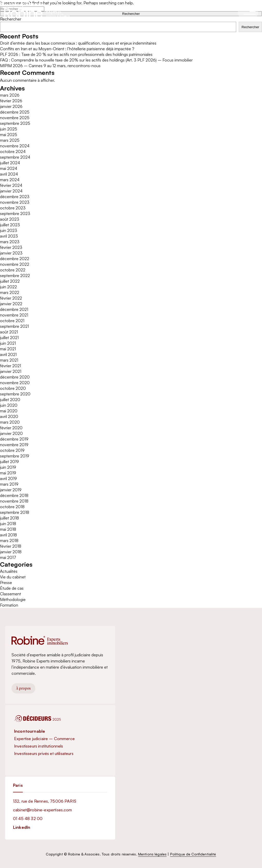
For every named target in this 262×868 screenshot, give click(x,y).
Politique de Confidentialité (193, 854)
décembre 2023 (15, 197)
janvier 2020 (11, 433)
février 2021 (10, 366)
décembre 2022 (15, 259)
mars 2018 (9, 540)
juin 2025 (9, 129)
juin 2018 (8, 524)
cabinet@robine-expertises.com (43, 810)
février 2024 (11, 185)
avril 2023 (9, 236)
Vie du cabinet (13, 577)
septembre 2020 (15, 394)
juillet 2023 (10, 225)
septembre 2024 (15, 157)
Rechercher (250, 27)
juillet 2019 (9, 462)
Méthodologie (13, 599)
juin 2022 (8, 287)
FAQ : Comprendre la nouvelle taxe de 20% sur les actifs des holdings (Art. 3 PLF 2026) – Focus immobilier (96, 60)
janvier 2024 (11, 191)
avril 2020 (9, 416)
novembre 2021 (14, 315)
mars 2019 (9, 484)
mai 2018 (8, 529)
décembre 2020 (15, 377)
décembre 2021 (14, 309)
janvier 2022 (11, 304)
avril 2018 (8, 535)
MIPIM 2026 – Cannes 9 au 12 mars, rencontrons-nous (50, 66)
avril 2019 (8, 478)
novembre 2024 (15, 146)
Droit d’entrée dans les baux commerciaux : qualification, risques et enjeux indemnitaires (78, 43)
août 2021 (9, 332)
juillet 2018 (9, 518)
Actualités (9, 571)
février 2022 (11, 298)
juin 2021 (8, 343)
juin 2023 (9, 230)
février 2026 (11, 101)
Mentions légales (152, 854)
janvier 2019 (11, 490)
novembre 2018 (14, 501)
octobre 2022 (13, 270)
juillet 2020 (10, 400)
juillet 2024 (10, 163)
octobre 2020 (13, 388)
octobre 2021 (12, 321)
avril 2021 (8, 354)
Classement (10, 594)
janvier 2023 (11, 253)
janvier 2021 (11, 371)
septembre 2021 (14, 326)
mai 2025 (9, 135)
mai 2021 (8, 349)
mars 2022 (10, 292)
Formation (9, 605)
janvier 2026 (11, 106)
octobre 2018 (12, 507)
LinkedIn (22, 827)
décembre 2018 (14, 495)
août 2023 (10, 219)
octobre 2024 (13, 151)
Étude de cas (12, 588)
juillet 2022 (10, 281)
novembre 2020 (15, 383)
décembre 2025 (15, 112)
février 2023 (11, 247)
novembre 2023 (15, 202)
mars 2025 (10, 140)
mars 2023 (10, 242)
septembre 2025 (15, 123)
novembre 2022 (15, 264)
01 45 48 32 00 (28, 819)
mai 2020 (9, 411)
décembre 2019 (14, 439)
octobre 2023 (13, 208)
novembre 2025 (15, 118)
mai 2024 (9, 168)
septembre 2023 (15, 213)
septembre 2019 (15, 456)
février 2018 (11, 546)
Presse (6, 583)
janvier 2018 (11, 552)
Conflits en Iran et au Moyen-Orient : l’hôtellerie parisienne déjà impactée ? (67, 49)
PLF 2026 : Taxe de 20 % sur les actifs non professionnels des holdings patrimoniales (76, 54)
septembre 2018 (15, 512)
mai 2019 (8, 473)
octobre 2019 (12, 450)
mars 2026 (10, 95)
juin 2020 (9, 405)
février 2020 (11, 428)
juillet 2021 (9, 338)
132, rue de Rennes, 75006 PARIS (45, 801)
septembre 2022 (15, 275)
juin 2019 (8, 467)
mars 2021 (9, 360)
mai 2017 (8, 557)
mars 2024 (10, 180)
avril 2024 (9, 174)
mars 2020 (10, 422)
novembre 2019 (14, 445)
